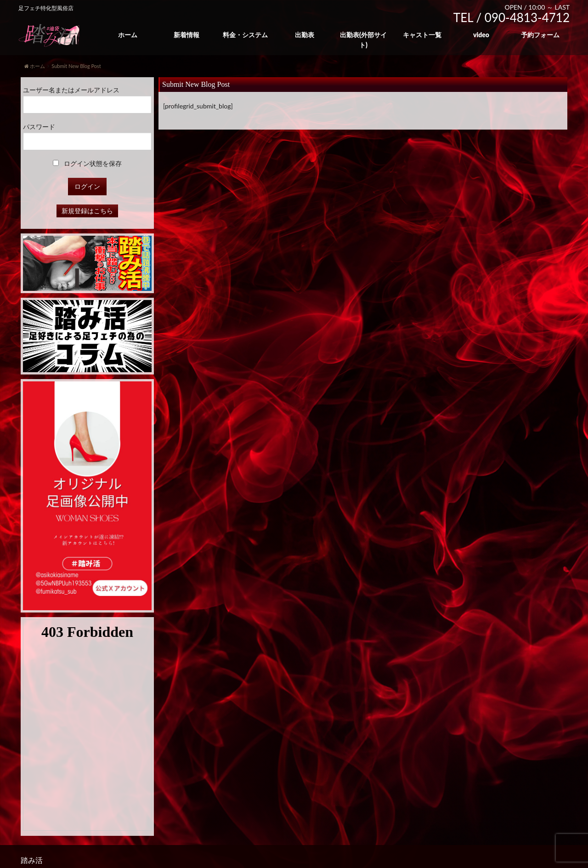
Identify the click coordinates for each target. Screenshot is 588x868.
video (481, 35)
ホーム (128, 35)
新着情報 (187, 35)
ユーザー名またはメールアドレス (71, 90)
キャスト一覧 (422, 35)
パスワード (39, 127)
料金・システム (245, 35)
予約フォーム (540, 35)
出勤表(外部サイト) (363, 40)
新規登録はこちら (87, 211)
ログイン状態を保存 (88, 163)
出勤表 (305, 35)
